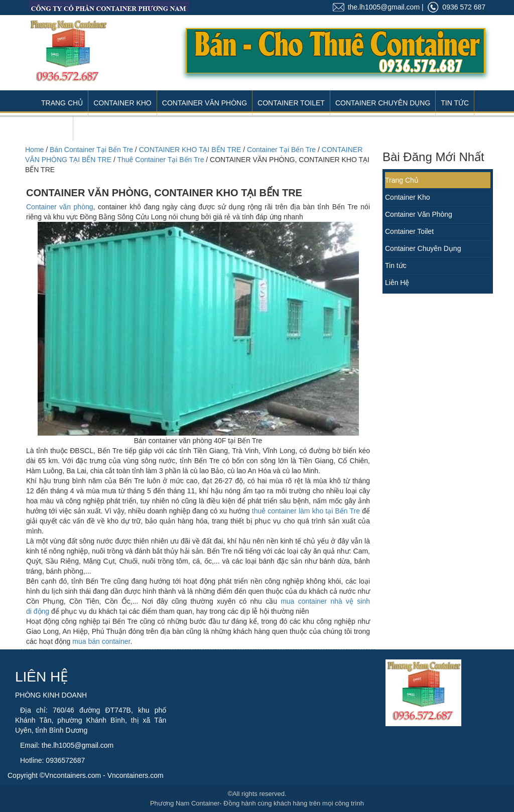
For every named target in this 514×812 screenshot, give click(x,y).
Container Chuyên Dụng (383, 103)
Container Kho (122, 103)
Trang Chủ (62, 103)
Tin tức (396, 265)
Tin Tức (455, 103)
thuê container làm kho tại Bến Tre (306, 511)
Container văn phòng (60, 207)
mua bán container (101, 641)
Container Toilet (291, 103)
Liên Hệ (54, 128)
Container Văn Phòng (205, 103)
